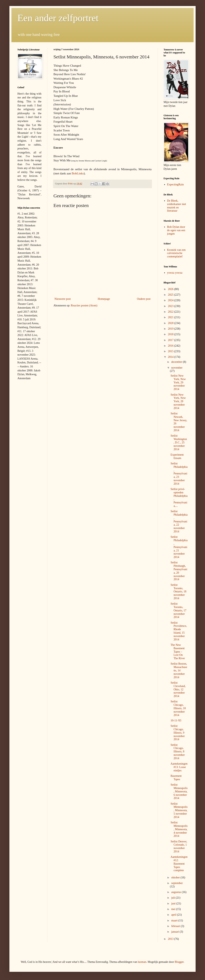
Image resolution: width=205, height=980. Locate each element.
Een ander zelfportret (58, 18)
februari (176, 926)
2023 (171, 306)
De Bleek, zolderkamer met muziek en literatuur (177, 206)
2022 (171, 312)
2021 (171, 317)
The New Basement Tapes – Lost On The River (178, 652)
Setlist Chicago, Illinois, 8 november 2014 (178, 752)
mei (174, 909)
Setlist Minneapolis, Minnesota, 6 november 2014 (179, 791)
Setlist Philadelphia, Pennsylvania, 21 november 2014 (179, 547)
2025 (171, 295)
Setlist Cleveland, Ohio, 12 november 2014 (178, 689)
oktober (176, 877)
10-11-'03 (176, 720)
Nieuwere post (63, 299)
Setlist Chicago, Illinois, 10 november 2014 (178, 708)
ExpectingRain (175, 184)
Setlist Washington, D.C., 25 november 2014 (179, 442)
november (177, 368)
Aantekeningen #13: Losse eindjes (179, 767)
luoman (142, 962)
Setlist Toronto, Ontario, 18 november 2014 (178, 592)
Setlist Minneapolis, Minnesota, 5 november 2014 (179, 810)
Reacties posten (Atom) (84, 305)
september (177, 883)
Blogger (179, 962)
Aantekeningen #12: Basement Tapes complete (179, 864)
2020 (171, 323)
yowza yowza (175, 273)
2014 (171, 357)
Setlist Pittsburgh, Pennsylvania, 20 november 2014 (179, 571)
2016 (171, 346)
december (177, 362)
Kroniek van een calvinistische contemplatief (176, 253)
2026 (171, 289)
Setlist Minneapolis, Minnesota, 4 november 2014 (179, 829)
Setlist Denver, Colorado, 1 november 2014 (179, 846)
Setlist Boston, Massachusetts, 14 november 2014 (179, 670)
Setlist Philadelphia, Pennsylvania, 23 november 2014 (179, 474)
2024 (171, 300)
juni (174, 903)
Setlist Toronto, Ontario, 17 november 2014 (178, 610)
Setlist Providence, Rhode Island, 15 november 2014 (179, 631)
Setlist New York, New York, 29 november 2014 (178, 382)
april (174, 915)
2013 (171, 939)
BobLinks (78, 173)
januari (175, 932)
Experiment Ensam (177, 456)
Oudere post (144, 299)
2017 (171, 340)
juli (173, 898)
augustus (176, 892)
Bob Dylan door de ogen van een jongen (176, 230)
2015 (171, 351)
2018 (171, 334)
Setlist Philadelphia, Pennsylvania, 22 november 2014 (179, 521)
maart (175, 920)
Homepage (104, 299)
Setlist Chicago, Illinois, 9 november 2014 (178, 733)
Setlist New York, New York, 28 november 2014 (178, 401)
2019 (171, 329)
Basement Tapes (176, 778)
